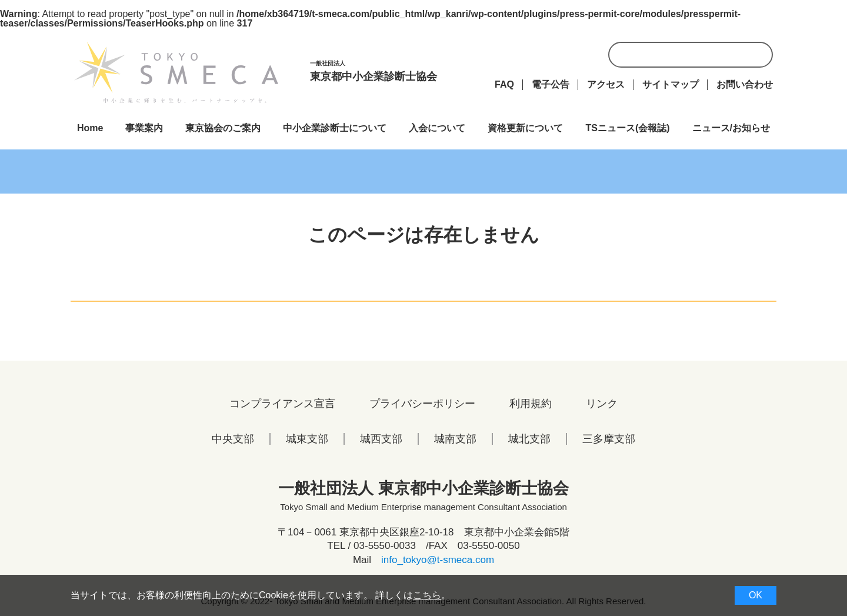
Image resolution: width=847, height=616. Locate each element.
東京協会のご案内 (223, 128)
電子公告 (551, 84)
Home (90, 128)
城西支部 (381, 439)
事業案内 (144, 128)
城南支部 (455, 439)
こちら (427, 595)
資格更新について (525, 128)
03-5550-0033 (385, 546)
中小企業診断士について (335, 128)
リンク (602, 404)
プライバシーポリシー (422, 404)
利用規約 (531, 404)
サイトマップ (671, 84)
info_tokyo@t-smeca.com (438, 560)
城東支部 (307, 439)
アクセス (606, 84)
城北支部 (529, 439)
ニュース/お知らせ (731, 128)
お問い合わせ (745, 84)
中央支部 (233, 439)
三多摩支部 (609, 439)
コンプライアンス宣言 (282, 404)
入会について (437, 128)
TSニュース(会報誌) (627, 128)
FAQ (504, 84)
